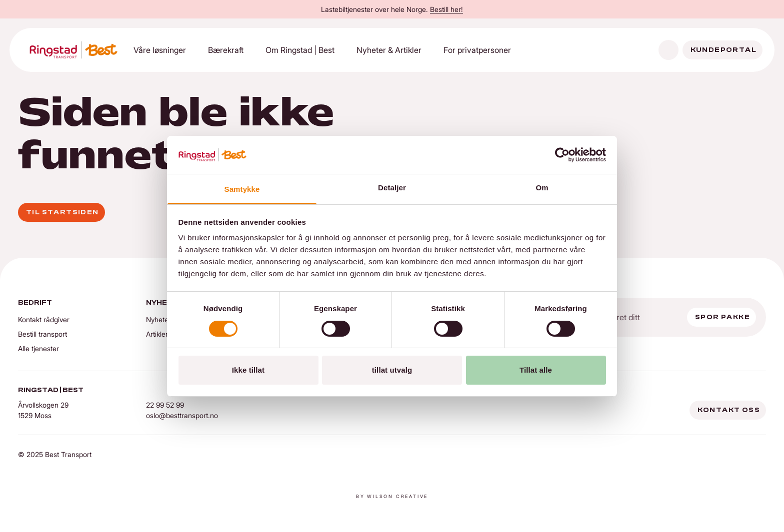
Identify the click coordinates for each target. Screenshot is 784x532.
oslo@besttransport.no (182, 415)
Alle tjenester (38, 348)
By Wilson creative (392, 496)
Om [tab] (542, 188)
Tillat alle (536, 370)
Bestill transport (42, 334)
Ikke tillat (248, 370)
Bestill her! (446, 9)
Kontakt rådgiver (44, 319)
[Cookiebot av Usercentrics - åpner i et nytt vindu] (562, 155)
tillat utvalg (392, 370)
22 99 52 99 (165, 405)
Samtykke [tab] (242, 189)
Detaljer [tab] (392, 188)
